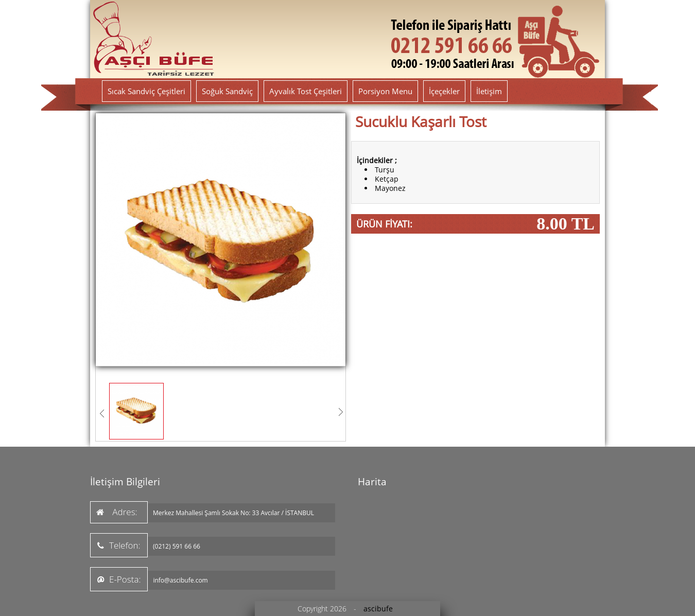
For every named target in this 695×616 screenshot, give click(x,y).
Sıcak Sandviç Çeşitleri (146, 91)
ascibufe (378, 609)
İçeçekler (444, 91)
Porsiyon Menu (385, 91)
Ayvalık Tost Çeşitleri (306, 91)
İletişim (489, 91)
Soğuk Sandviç (227, 91)
